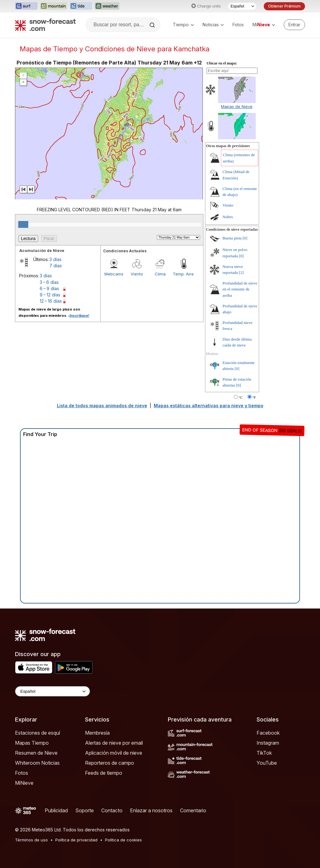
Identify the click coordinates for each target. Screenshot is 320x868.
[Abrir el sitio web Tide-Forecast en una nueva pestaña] (81, 6)
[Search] (153, 25)
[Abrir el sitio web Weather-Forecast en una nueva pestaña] (107, 6)
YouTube (267, 763)
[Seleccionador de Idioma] (242, 6)
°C (241, 398)
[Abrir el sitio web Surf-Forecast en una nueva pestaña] (26, 6)
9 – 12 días (50, 295)
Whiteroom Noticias (37, 763)
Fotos (238, 25)
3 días (55, 259)
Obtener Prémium (284, 6)
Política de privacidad (76, 840)
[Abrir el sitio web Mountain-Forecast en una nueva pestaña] (54, 6)
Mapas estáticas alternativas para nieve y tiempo (209, 406)
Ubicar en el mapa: (222, 63)
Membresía (97, 733)
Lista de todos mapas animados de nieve (102, 406)
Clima (160, 274)
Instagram (268, 743)
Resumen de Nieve (36, 753)
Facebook (268, 733)
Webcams (114, 274)
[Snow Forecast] (45, 25)
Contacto (112, 810)
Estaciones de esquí (37, 733)
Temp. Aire (183, 274)
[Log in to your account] (294, 25)
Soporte (85, 810)
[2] (241, 272)
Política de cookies (123, 840)
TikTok (264, 753)
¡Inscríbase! (79, 316)
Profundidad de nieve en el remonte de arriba (240, 289)
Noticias (213, 25)
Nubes (228, 217)
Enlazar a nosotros (151, 810)
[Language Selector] (52, 691)
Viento (137, 274)
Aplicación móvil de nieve (114, 753)
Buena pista (232, 238)
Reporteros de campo (110, 763)
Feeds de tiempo (104, 773)
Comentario (193, 810)
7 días (56, 266)
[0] (245, 238)
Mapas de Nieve (237, 106)
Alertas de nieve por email (114, 743)
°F (254, 398)
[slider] (23, 224)
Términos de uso (31, 840)
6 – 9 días (49, 288)
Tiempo (183, 25)
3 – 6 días (49, 282)
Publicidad (56, 810)
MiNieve (24, 783)
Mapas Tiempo (32, 743)
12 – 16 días (51, 301)
